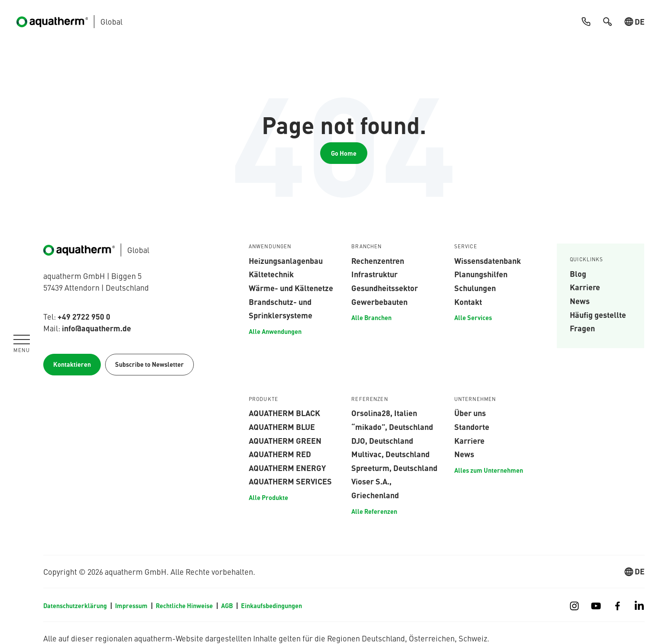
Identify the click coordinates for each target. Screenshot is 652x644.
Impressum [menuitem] (131, 606)
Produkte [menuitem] (263, 399)
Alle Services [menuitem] (473, 317)
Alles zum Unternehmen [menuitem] (489, 470)
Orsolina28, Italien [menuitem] (384, 413)
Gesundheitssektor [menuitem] (385, 288)
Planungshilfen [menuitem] (481, 274)
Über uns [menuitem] (470, 413)
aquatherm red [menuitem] (280, 454)
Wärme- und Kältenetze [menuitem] (291, 288)
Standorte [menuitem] (472, 426)
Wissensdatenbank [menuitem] (488, 260)
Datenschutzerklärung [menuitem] (75, 606)
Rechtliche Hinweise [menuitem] (184, 606)
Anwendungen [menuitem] (270, 247)
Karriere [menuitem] (585, 287)
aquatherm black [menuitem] (284, 413)
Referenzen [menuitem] (370, 399)
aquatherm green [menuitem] (285, 440)
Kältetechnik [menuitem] (271, 274)
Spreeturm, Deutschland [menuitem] (394, 468)
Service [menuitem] (466, 247)
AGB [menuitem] (227, 606)
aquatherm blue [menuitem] (282, 426)
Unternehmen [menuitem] (475, 399)
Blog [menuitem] (578, 273)
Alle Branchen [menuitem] (371, 317)
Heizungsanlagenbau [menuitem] (286, 260)
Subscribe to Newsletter (149, 364)
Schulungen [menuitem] (475, 288)
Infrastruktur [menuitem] (374, 274)
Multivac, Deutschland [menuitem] (390, 454)
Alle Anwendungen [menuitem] (275, 331)
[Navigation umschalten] (22, 344)
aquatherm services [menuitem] (290, 481)
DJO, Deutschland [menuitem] (382, 440)
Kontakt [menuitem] (468, 301)
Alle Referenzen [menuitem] (374, 511)
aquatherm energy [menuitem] (287, 468)
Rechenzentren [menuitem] (378, 260)
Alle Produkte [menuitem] (268, 497)
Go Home (344, 153)
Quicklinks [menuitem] (587, 260)
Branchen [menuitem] (366, 247)
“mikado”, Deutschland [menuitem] (392, 426)
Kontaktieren (72, 364)
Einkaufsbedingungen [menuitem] (271, 606)
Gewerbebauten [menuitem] (379, 301)
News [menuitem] (580, 301)
